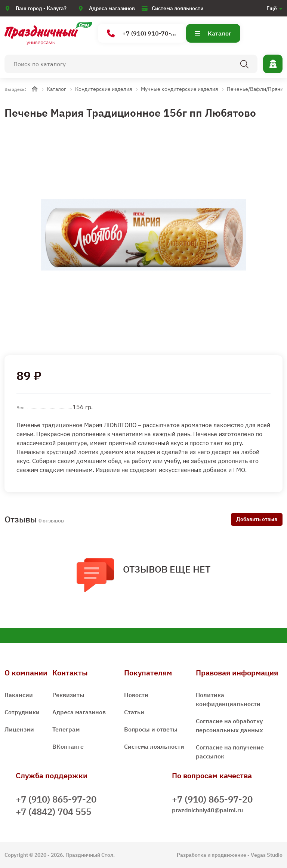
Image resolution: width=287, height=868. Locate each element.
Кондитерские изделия (104, 89)
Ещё (272, 8)
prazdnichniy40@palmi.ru (207, 810)
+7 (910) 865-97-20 (56, 799)
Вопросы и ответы (151, 729)
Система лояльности (178, 8)
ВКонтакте (68, 746)
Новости (136, 695)
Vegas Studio (267, 855)
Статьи (134, 712)
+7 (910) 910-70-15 (143, 33)
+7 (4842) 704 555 (53, 812)
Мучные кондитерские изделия (179, 89)
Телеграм (66, 729)
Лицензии (19, 729)
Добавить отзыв (257, 519)
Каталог (213, 33)
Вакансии (19, 695)
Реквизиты (68, 695)
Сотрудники (22, 712)
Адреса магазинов (112, 8)
